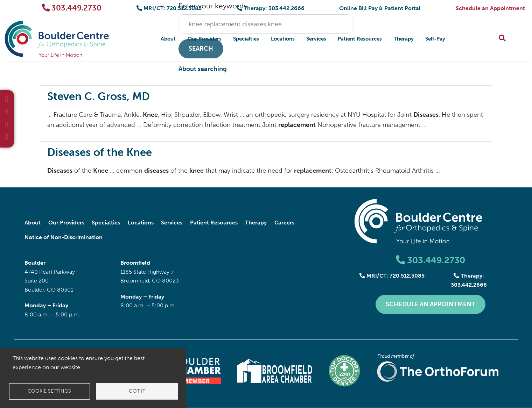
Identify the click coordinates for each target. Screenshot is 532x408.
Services (316, 39)
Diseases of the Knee (100, 152)
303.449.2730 (72, 8)
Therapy (404, 39)
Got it (137, 391)
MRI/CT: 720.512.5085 (169, 8)
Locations (283, 39)
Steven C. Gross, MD (99, 96)
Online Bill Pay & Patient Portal (380, 8)
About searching (203, 69)
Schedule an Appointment (490, 8)
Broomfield (135, 263)
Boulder (35, 263)
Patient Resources (360, 39)
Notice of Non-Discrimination (64, 237)
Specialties (246, 39)
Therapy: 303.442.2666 (271, 8)
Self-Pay (435, 39)
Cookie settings (49, 391)
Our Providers (205, 39)
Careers (284, 223)
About (168, 39)
